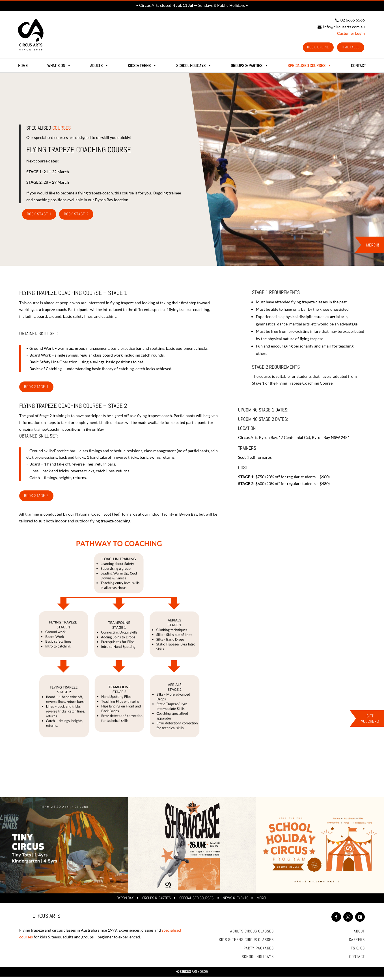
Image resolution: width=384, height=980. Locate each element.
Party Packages (259, 949)
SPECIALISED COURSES (309, 67)
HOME (23, 66)
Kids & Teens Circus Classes (246, 941)
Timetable (350, 48)
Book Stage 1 (39, 215)
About (359, 932)
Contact (357, 958)
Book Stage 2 (76, 215)
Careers (357, 941)
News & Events (236, 899)
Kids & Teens (142, 67)
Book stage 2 (36, 497)
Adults (99, 67)
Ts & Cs (358, 949)
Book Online (316, 48)
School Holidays (194, 67)
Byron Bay (125, 899)
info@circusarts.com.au (341, 27)
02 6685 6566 (350, 20)
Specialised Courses (197, 899)
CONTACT (358, 66)
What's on (59, 67)
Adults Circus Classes (252, 932)
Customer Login (351, 33)
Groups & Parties (157, 899)
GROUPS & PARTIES (250, 67)
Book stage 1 (36, 387)
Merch (262, 899)
